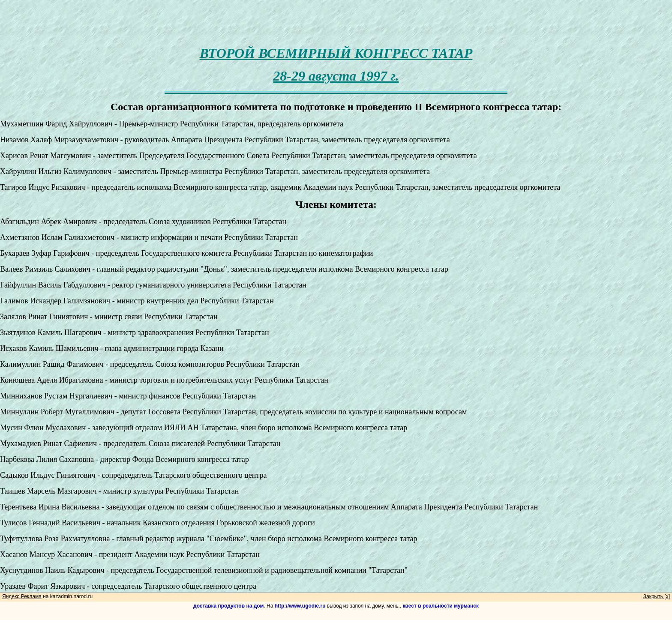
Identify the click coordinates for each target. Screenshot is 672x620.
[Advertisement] (336, 19)
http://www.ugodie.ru (300, 606)
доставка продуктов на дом (228, 606)
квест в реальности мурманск (441, 606)
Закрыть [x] (657, 596)
